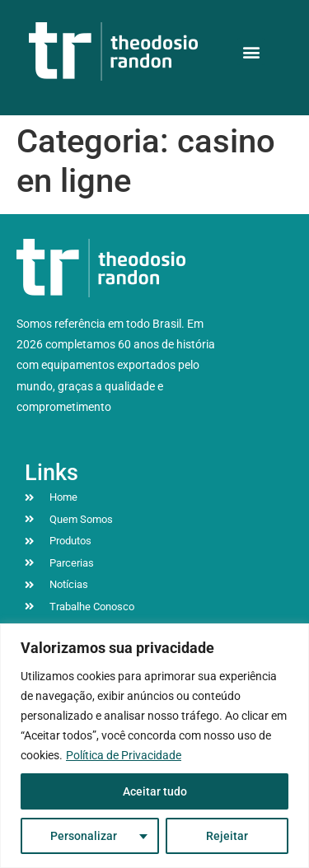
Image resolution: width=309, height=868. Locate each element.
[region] (154, 746)
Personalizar (84, 836)
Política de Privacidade (124, 755)
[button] (251, 51)
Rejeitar (227, 836)
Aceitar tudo (155, 791)
